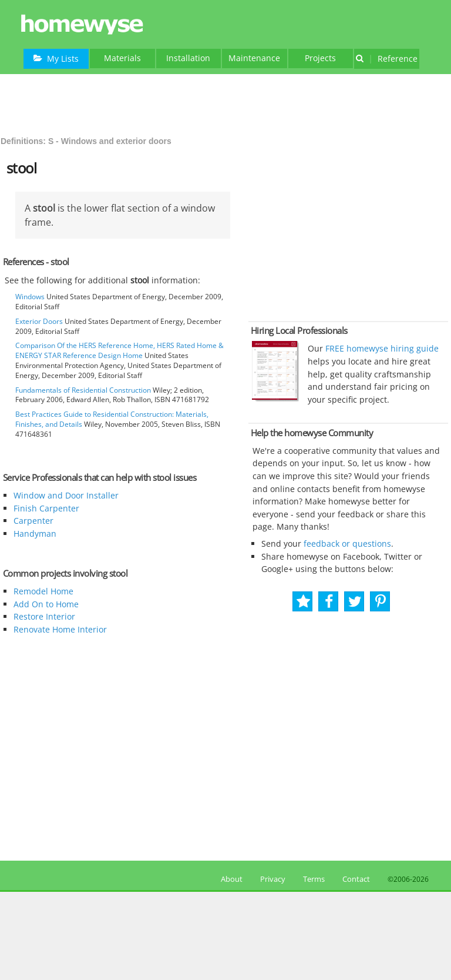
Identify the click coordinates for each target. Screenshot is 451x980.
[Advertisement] (225, 103)
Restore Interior (44, 616)
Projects (320, 58)
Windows (30, 297)
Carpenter (33, 521)
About (230, 879)
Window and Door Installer (66, 495)
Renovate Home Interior (60, 629)
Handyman (35, 534)
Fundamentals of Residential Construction (83, 390)
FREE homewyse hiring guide (381, 348)
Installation (188, 58)
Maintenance (254, 58)
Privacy (273, 879)
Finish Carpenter (46, 508)
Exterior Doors (39, 321)
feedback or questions (347, 543)
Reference (387, 58)
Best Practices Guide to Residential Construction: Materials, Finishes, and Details (112, 419)
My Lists (56, 58)
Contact (356, 879)
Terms (314, 879)
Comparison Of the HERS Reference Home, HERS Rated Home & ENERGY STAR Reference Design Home (120, 350)
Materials (122, 58)
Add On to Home (46, 604)
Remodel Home (43, 591)
